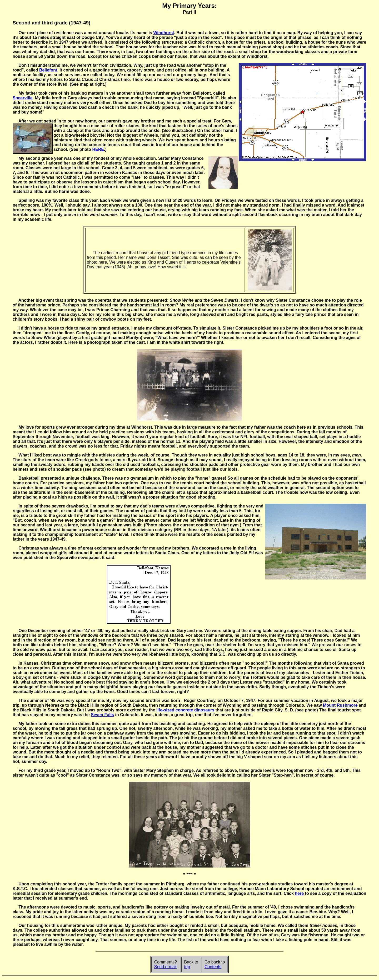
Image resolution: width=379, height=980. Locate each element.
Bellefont (48, 70)
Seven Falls (102, 715)
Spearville (23, 98)
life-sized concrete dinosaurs (185, 710)
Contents (213, 967)
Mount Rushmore (340, 705)
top (187, 967)
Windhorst (164, 33)
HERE (98, 149)
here (299, 893)
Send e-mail (165, 967)
